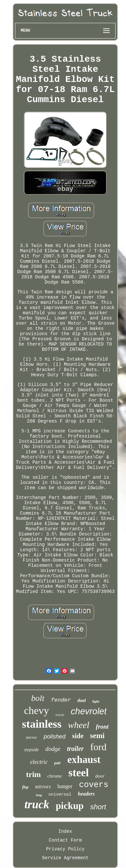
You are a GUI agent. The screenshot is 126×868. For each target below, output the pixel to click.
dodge (53, 749)
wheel (79, 725)
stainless (42, 724)
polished (55, 736)
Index (65, 831)
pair (57, 763)
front (102, 727)
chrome (55, 776)
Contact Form (65, 840)
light (96, 701)
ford (98, 747)
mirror (31, 737)
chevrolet (89, 711)
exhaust (84, 759)
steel (79, 773)
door (100, 776)
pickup (70, 806)
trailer (75, 749)
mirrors (43, 787)
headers (86, 794)
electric (39, 762)
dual (82, 700)
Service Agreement (65, 858)
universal (60, 794)
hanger (65, 786)
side (78, 736)
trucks (60, 715)
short (98, 807)
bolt (38, 698)
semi (97, 736)
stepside (31, 750)
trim (33, 774)
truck (37, 805)
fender (61, 700)
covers (94, 785)
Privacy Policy (65, 849)
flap (25, 787)
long (39, 795)
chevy (37, 710)
